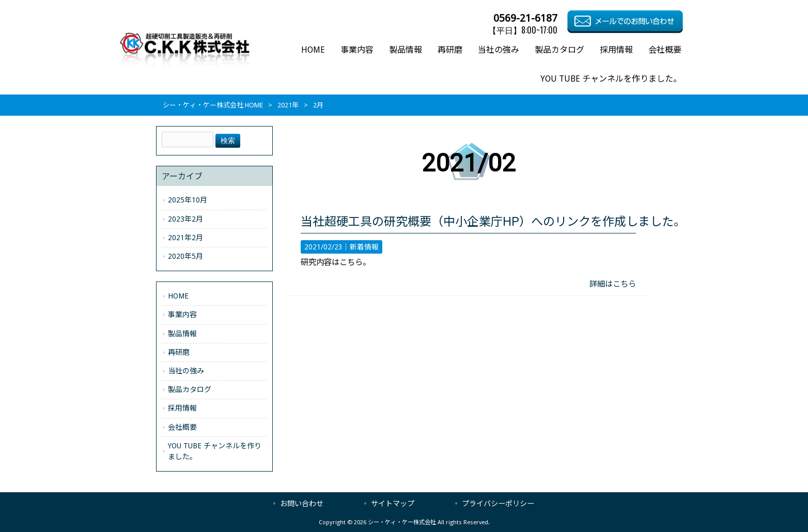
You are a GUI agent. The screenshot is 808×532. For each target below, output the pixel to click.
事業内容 (182, 315)
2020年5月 (185, 256)
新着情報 (364, 247)
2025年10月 (188, 200)
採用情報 (182, 408)
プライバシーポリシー (498, 504)
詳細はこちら (613, 284)
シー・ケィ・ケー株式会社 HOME (213, 105)
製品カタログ (190, 389)
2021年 (288, 105)
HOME (178, 296)
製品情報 (182, 334)
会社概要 (182, 427)
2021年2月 (185, 238)
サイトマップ (393, 504)
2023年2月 (185, 219)
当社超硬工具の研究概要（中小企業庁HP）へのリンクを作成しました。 (493, 222)
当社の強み (186, 371)
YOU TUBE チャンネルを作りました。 (215, 451)
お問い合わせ (302, 504)
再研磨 (179, 352)
